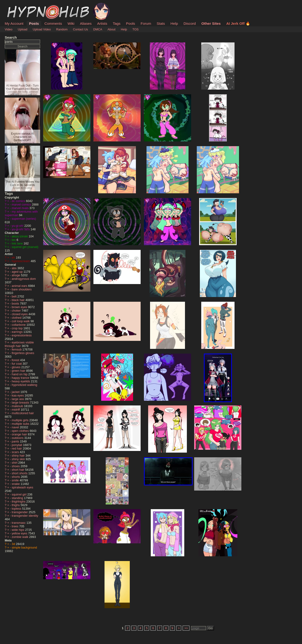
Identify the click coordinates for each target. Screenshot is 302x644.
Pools (130, 23)
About (111, 29)
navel (16, 427)
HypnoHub (18, 5)
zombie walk (21, 537)
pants (16, 441)
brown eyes (20, 307)
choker (17, 311)
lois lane (18, 243)
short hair (19, 470)
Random (62, 29)
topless (17, 509)
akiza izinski (20, 236)
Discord (190, 23)
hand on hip (20, 374)
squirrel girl (20, 494)
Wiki (71, 23)
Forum (146, 23)
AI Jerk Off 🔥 (238, 23)
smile (16, 480)
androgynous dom (24, 279)
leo (14, 240)
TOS (135, 29)
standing (18, 498)
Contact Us (80, 29)
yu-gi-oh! (18, 226)
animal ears (20, 286)
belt (15, 296)
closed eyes (20, 314)
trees (16, 526)
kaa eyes (18, 395)
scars (16, 452)
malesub (18, 406)
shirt (15, 463)
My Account (14, 23)
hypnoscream (21, 261)
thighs (16, 505)
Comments (53, 23)
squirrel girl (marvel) (25, 247)
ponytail (17, 445)
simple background (24, 547)
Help (174, 23)
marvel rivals (21, 208)
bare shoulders (22, 289)
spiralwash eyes (23, 487)
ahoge (16, 275)
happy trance (21, 378)
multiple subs (21, 424)
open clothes (21, 431)
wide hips (19, 530)
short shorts (20, 473)
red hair (17, 448)
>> (186, 628)
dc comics (19, 201)
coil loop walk (21, 321)
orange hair (20, 434)
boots (16, 303)
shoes (16, 466)
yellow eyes (20, 533)
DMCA (98, 29)
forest (16, 360)
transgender (20, 512)
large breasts (21, 402)
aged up (18, 272)
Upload (23, 29)
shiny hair (19, 456)
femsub (17, 349)
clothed (17, 318)
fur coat (17, 364)
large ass (18, 399)
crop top (18, 328)
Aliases (86, 23)
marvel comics (22, 204)
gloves (17, 367)
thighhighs (19, 502)
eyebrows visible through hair (19, 344)
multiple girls (21, 420)
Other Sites (211, 23)
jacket (16, 392)
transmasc (19, 523)
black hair (19, 300)
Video (9, 29)
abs (15, 268)
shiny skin (19, 459)
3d (14, 544)
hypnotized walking (25, 385)
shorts (16, 477)
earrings (18, 332)
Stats (161, 23)
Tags (117, 23)
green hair (19, 371)
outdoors (18, 438)
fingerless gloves (23, 353)
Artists (102, 23)
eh (14, 258)
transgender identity (25, 516)
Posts (34, 23)
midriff (16, 410)
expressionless (22, 335)
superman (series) (24, 219)
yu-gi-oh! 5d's (21, 229)
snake (16, 484)
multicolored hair (23, 413)
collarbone (19, 325)
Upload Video (42, 29)
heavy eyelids (21, 381)
